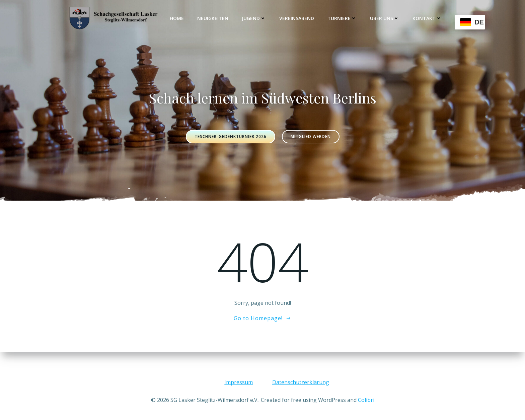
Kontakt (427, 18)
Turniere (342, 18)
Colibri (366, 400)
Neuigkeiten (213, 18)
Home (177, 18)
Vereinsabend (297, 18)
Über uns (385, 18)
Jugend (254, 18)
